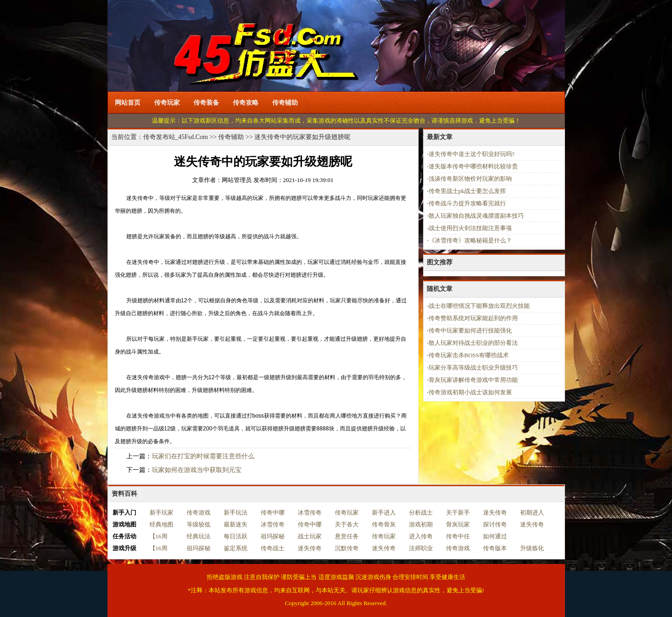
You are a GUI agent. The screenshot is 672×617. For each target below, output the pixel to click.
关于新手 (458, 512)
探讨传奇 (495, 524)
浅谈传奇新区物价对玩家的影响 (470, 179)
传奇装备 (206, 103)
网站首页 (128, 103)
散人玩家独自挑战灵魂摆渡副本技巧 (476, 216)
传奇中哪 (273, 512)
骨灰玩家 (458, 524)
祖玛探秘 (273, 536)
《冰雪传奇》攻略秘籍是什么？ (470, 240)
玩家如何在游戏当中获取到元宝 (197, 470)
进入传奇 (421, 536)
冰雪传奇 (310, 512)
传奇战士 (273, 548)
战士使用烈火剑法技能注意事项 (470, 228)
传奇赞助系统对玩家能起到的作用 (473, 318)
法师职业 (421, 548)
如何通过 (495, 536)
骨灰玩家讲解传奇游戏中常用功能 (473, 380)
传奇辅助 (285, 103)
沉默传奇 (347, 548)
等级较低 (199, 524)
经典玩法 (199, 536)
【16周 (159, 536)
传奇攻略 (246, 103)
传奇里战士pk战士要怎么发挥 (467, 191)
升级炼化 (532, 548)
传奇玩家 (167, 103)
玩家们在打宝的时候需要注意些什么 (203, 456)
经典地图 (161, 524)
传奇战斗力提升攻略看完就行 (467, 203)
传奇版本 (495, 548)
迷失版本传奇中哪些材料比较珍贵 (473, 166)
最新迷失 (236, 524)
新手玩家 (161, 512)
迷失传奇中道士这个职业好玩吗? (472, 154)
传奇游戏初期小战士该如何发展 (470, 392)
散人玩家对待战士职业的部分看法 (473, 343)
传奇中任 (458, 536)
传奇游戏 (199, 512)
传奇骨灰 (384, 524)
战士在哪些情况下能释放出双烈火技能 (479, 306)
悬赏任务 (347, 536)
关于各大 (347, 524)
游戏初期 (421, 524)
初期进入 (532, 512)
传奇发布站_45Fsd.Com (176, 137)
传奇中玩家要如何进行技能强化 (470, 330)
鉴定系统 (236, 548)
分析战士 (421, 512)
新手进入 (384, 512)
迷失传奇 (495, 512)
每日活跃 (236, 536)
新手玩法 (236, 512)
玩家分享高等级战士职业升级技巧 (473, 368)
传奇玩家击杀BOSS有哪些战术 (469, 355)
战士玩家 (310, 536)
